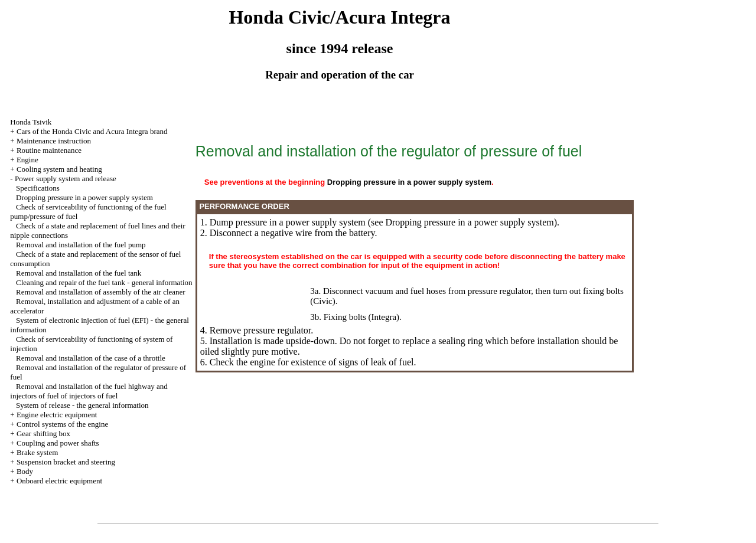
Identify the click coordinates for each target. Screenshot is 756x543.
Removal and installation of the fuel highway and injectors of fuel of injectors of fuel (89, 391)
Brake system (37, 452)
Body (25, 471)
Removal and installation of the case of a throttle (91, 358)
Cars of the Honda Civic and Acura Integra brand (92, 131)
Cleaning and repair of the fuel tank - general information (104, 282)
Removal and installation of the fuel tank (79, 273)
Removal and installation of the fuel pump (81, 245)
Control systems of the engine (62, 424)
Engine (27, 160)
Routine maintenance (49, 150)
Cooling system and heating (59, 169)
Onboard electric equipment (59, 481)
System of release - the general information (82, 405)
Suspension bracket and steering (66, 462)
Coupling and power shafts (58, 443)
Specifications (38, 188)
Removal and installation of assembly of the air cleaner (101, 292)
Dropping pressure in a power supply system (84, 197)
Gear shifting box (43, 434)
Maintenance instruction (54, 141)
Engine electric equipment (57, 415)
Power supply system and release (66, 179)
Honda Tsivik (31, 122)
